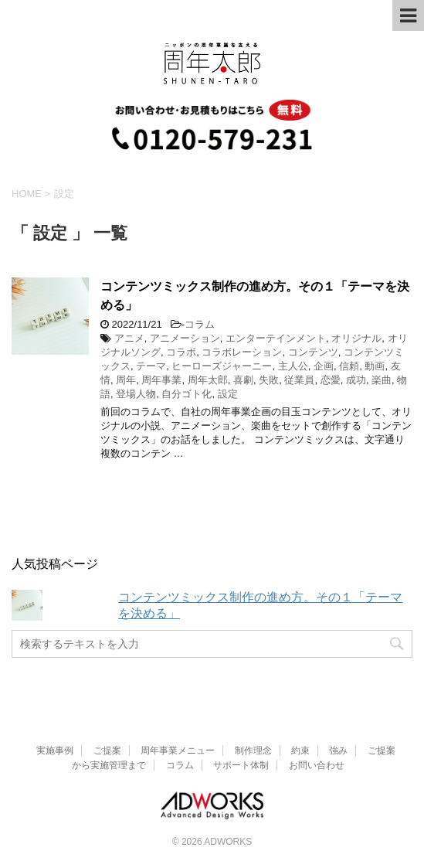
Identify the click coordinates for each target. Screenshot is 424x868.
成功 (356, 380)
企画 (324, 366)
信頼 (349, 366)
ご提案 (107, 751)
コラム (200, 324)
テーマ (151, 366)
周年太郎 (208, 380)
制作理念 (253, 751)
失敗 (269, 380)
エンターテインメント (276, 338)
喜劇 (243, 380)
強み (338, 751)
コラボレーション (242, 352)
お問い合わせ (317, 765)
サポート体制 (241, 765)
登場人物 (136, 394)
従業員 (299, 380)
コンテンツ (313, 352)
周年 (126, 380)
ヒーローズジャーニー (222, 366)
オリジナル (356, 338)
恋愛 (331, 380)
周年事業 (161, 380)
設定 (228, 394)
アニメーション (185, 338)
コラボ (181, 352)
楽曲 (382, 380)
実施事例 (55, 751)
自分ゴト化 (187, 394)
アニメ (129, 338)
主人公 (293, 366)
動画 (375, 366)
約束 (300, 751)
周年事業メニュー (178, 751)
